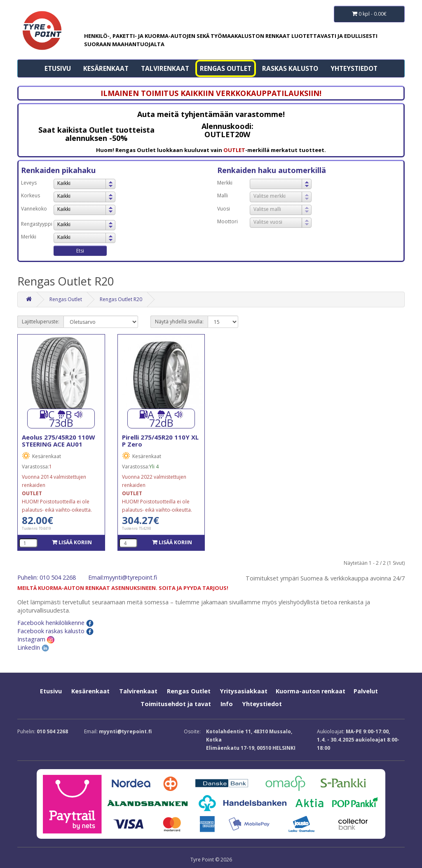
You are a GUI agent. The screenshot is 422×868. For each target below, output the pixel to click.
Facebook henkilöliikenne (55, 623)
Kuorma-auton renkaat (311, 691)
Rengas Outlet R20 (121, 299)
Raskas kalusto (290, 68)
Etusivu (58, 68)
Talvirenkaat (165, 68)
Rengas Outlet (226, 68)
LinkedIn (33, 647)
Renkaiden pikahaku (58, 170)
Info (227, 704)
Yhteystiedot (354, 68)
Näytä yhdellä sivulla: (179, 322)
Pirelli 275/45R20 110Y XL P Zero (160, 441)
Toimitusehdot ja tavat (176, 704)
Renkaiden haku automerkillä (272, 170)
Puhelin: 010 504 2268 (47, 577)
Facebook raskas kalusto (55, 631)
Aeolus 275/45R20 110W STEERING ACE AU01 (59, 441)
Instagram (36, 639)
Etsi (80, 251)
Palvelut (366, 691)
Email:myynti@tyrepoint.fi (123, 577)
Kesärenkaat (106, 68)
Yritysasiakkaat (244, 691)
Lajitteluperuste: (41, 322)
